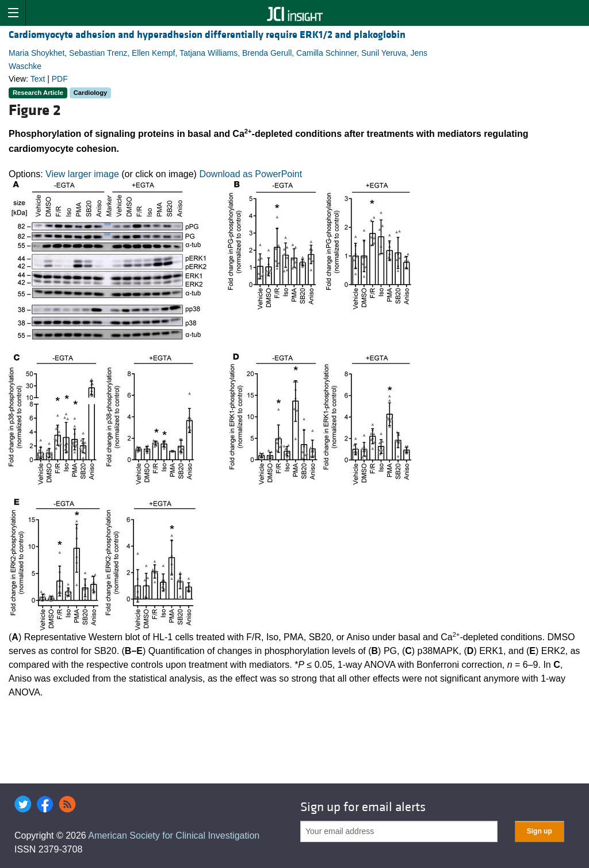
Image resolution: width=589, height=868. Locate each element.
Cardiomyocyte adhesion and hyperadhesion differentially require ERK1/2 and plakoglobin (207, 35)
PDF (60, 79)
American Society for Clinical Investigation (174, 836)
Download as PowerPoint (250, 174)
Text (38, 79)
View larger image (82, 174)
